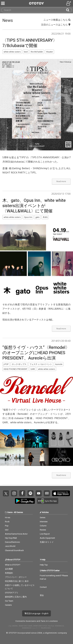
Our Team (9, 601)
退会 (42, 595)
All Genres (18, 512)
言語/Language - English (36, 613)
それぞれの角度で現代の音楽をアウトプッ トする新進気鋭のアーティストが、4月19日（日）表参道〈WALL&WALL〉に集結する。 (36, 309)
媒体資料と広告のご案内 (16, 597)
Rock (7, 522)
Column (43, 526)
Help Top (44, 565)
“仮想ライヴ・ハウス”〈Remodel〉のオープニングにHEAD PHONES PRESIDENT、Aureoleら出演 (36, 353)
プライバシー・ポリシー (16, 577)
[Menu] (3, 3)
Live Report (45, 534)
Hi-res (8, 517)
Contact (43, 587)
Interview (44, 522)
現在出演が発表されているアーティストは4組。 (29, 320)
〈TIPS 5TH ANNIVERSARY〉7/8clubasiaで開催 (30, 43)
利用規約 (9, 573)
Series (43, 517)
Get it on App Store (61, 493)
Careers (8, 605)
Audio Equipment (47, 538)
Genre (10, 512)
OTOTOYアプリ (12, 593)
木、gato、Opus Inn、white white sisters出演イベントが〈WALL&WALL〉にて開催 (34, 206)
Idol (7, 530)
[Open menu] (69, 3)
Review (43, 530)
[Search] (69, 10)
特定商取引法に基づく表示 (17, 581)
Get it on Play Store (25, 501)
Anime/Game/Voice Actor (16, 534)
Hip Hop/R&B (11, 538)
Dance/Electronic (12, 542)
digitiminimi (51, 633)
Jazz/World (10, 546)
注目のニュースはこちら (56, 25)
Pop (7, 526)
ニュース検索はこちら (57, 20)
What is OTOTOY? (13, 565)
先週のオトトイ (47, 542)
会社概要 (9, 569)
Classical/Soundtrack (14, 550)
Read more (61, 181)
